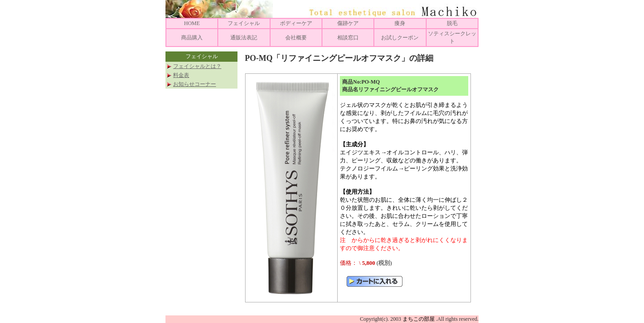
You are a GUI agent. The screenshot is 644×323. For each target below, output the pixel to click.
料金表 (181, 75)
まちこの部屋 (419, 319)
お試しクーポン (400, 38)
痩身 (400, 23)
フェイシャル (244, 23)
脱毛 (452, 23)
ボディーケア (296, 23)
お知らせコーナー (195, 84)
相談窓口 (348, 38)
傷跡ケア (348, 23)
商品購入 (192, 38)
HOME (192, 23)
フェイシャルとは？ (197, 66)
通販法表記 (244, 38)
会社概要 (296, 38)
